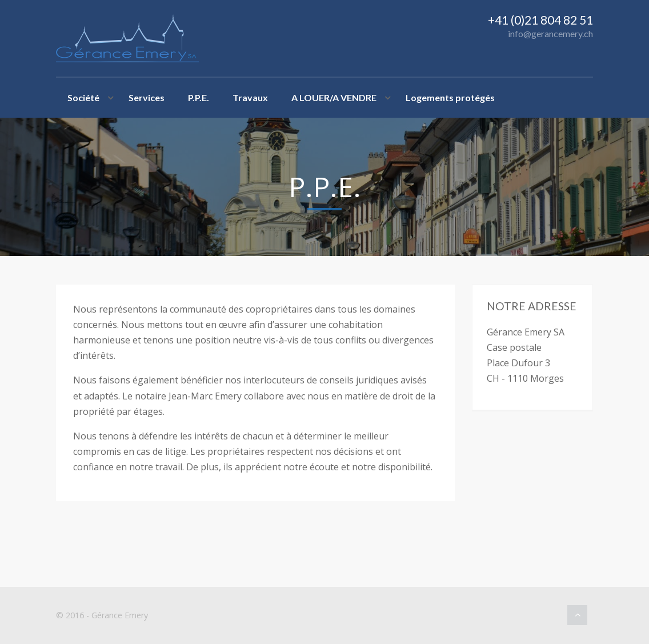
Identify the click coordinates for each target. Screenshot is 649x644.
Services (147, 97)
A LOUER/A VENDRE (334, 97)
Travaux (250, 97)
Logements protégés (450, 97)
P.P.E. (199, 97)
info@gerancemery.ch (550, 33)
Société (83, 97)
